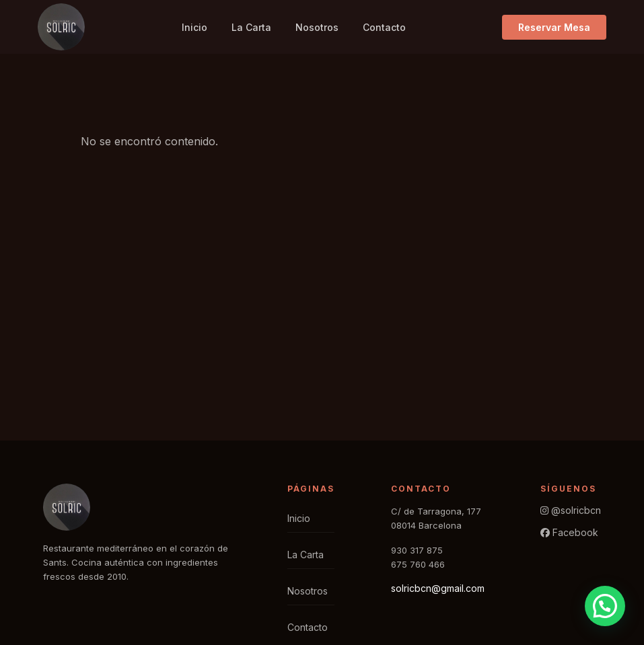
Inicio (194, 27)
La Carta (251, 27)
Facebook (569, 532)
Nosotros (317, 27)
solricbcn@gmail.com (438, 588)
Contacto (384, 27)
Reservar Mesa (554, 27)
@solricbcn (571, 510)
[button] (605, 606)
